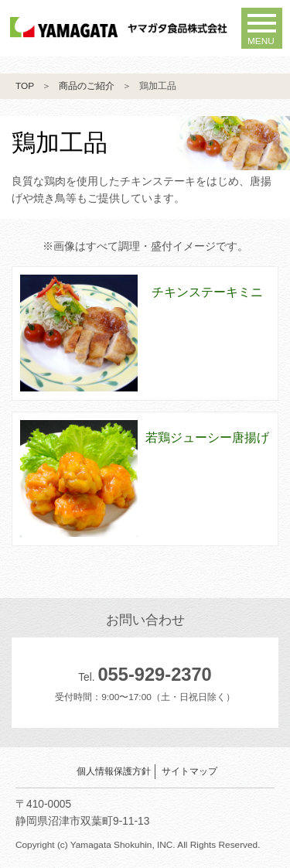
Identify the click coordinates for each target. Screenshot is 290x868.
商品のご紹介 (87, 86)
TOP (25, 86)
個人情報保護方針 (114, 771)
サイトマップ (189, 771)
